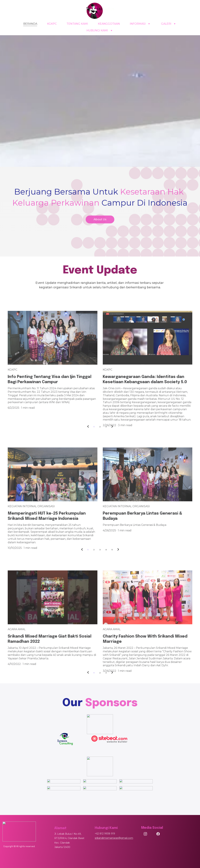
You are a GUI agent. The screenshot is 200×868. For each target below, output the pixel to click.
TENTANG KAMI (77, 24)
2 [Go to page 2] (100, 427)
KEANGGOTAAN (109, 24)
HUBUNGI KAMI (97, 30)
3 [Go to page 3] (100, 550)
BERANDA (30, 24)
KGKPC (52, 24)
